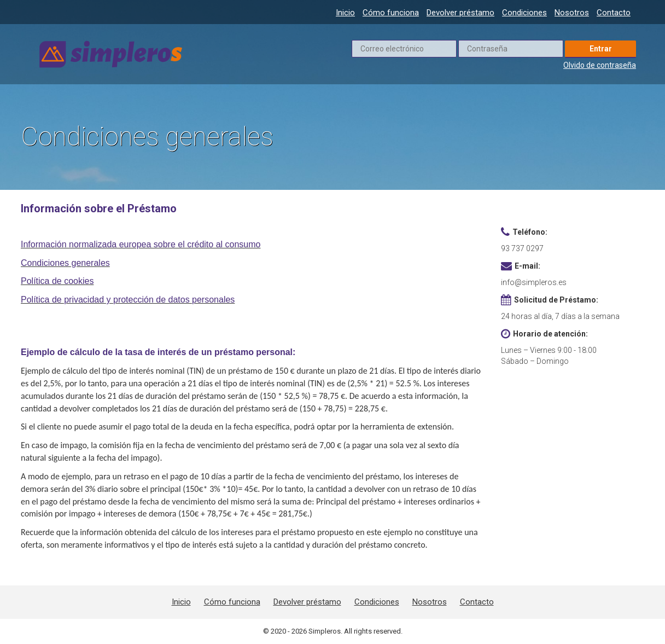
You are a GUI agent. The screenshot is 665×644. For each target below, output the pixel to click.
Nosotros (572, 13)
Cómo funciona (391, 13)
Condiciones (524, 13)
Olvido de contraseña (600, 65)
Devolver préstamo (460, 13)
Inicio (345, 13)
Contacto (614, 13)
